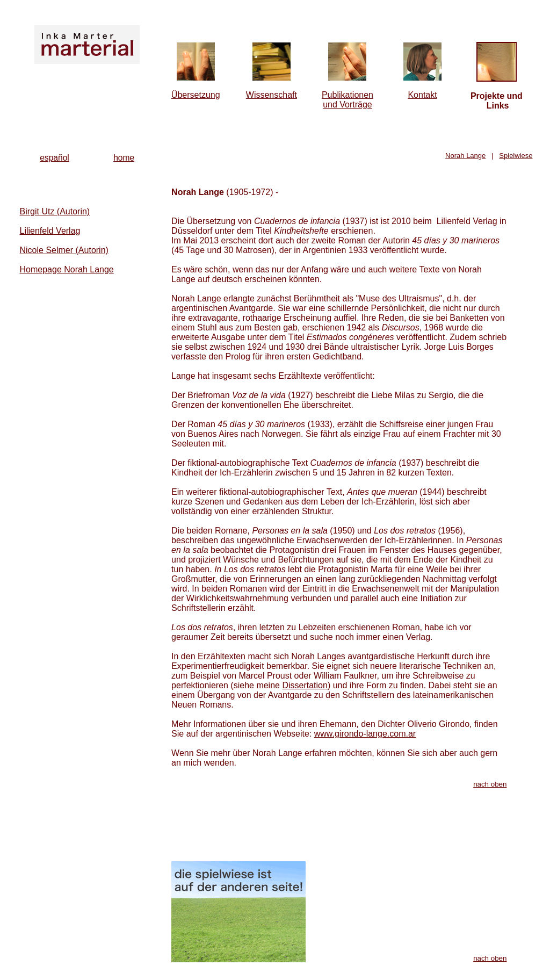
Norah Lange (465, 156)
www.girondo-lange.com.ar (365, 734)
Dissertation (305, 685)
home (124, 158)
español (55, 158)
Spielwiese (516, 156)
